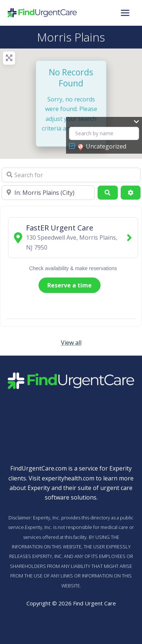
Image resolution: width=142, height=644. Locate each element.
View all (71, 343)
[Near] (48, 193)
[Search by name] (104, 134)
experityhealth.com (68, 478)
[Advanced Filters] (131, 193)
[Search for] (71, 175)
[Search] (108, 193)
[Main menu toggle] (125, 13)
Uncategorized (102, 147)
